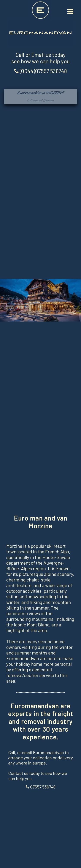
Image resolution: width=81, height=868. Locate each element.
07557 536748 (41, 787)
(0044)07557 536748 (41, 71)
